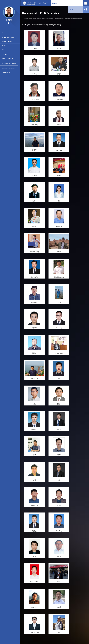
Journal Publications (8, 37)
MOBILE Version (6, 72)
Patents (4, 50)
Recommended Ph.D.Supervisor (9, 63)
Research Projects (7, 41)
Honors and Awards (8, 58)
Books (4, 46)
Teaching (4, 54)
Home (4, 33)
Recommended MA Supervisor (9, 68)
